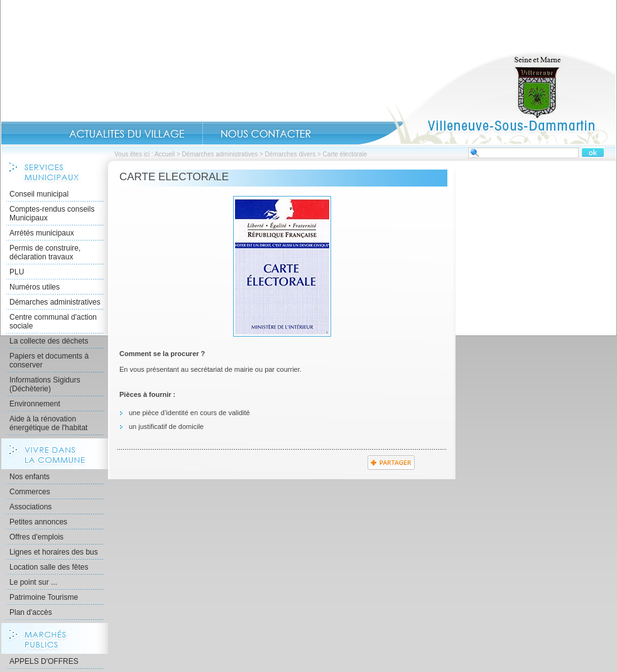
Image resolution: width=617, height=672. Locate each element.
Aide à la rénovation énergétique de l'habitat (48, 423)
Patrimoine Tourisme (44, 597)
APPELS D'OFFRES (44, 661)
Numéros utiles (35, 287)
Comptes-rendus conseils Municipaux (52, 214)
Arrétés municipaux (42, 233)
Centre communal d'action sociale (53, 322)
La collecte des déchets (49, 341)
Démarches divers (291, 154)
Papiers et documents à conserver (49, 360)
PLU (17, 272)
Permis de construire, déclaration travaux (45, 252)
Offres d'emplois (36, 537)
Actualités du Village (127, 134)
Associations (30, 507)
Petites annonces (38, 522)
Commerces (30, 492)
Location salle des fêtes (49, 567)
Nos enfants (30, 477)
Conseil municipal (39, 194)
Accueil (487, 98)
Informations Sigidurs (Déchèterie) (45, 384)
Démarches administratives (220, 154)
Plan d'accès (31, 612)
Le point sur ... (33, 582)
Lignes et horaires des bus (54, 552)
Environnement (35, 404)
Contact (266, 134)
